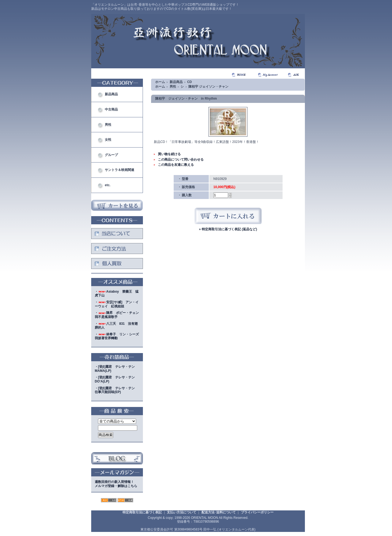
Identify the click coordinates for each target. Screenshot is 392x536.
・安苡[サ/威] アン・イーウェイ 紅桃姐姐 (117, 304)
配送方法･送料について (219, 512)
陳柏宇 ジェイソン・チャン (208, 87)
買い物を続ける (169, 154)
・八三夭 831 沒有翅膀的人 (116, 326)
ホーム (160, 82)
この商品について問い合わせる (181, 160)
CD (189, 82)
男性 (108, 125)
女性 (108, 140)
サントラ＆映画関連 (120, 170)
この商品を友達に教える (176, 165)
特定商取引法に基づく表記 (142, 512)
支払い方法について (182, 512)
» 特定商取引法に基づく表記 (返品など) (228, 229)
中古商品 (111, 109)
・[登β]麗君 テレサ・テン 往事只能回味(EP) (116, 390)
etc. (108, 185)
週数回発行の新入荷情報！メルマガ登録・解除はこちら (116, 484)
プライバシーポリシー (257, 512)
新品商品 (111, 94)
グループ (111, 155)
